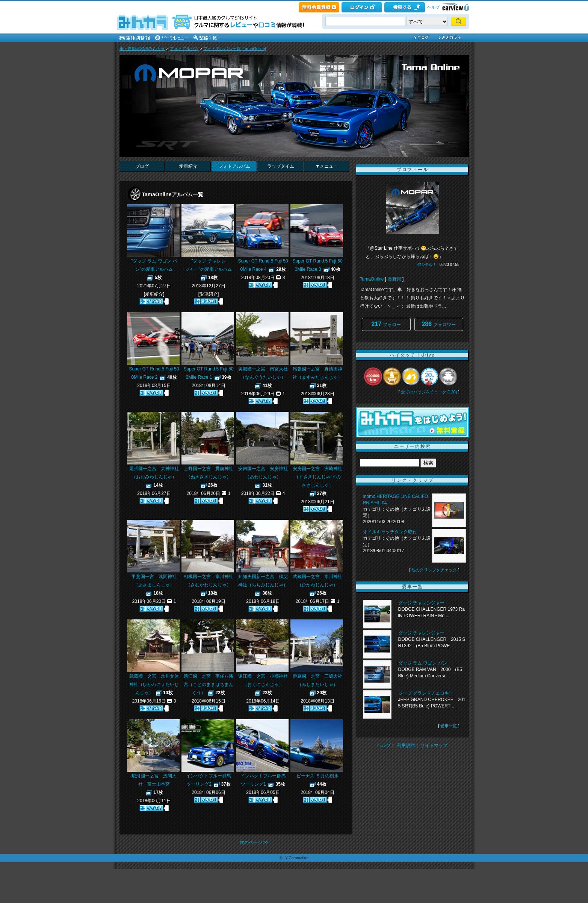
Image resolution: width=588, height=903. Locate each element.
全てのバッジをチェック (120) (429, 392)
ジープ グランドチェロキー (426, 693)
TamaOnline (372, 279)
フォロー (386, 324)
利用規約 (406, 745)
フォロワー (438, 324)
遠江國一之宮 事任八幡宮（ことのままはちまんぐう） (209, 684)
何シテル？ (427, 265)
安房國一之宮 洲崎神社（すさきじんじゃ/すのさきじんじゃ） (317, 477)
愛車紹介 (188, 166)
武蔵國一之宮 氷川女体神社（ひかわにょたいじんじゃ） (154, 684)
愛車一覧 (449, 726)
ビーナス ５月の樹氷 (317, 776)
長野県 (395, 279)
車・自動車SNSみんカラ (142, 49)
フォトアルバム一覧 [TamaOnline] (235, 49)
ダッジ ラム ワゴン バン (423, 663)
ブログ (142, 166)
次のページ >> (254, 842)
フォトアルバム (184, 49)
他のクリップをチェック (434, 570)
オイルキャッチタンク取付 (390, 532)
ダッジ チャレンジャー (421, 603)
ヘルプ (433, 7)
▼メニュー (326, 166)
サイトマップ (434, 745)
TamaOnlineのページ (359, 57)
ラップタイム (281, 166)
